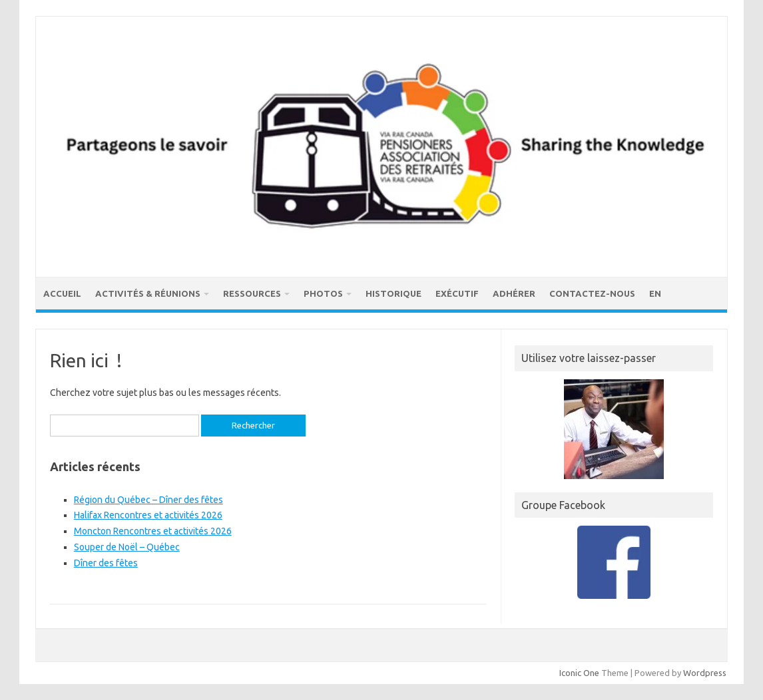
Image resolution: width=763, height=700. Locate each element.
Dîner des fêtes (106, 563)
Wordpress (705, 673)
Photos (323, 293)
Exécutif (457, 293)
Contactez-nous (592, 293)
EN (655, 293)
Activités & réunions (148, 293)
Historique (393, 293)
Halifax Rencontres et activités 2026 (148, 515)
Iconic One (579, 673)
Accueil (62, 293)
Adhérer (514, 293)
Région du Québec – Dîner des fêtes (148, 500)
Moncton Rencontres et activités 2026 (153, 531)
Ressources (252, 293)
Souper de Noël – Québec (127, 547)
